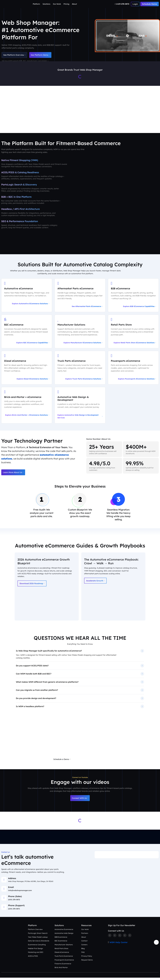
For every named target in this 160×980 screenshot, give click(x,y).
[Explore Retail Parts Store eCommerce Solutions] (133, 333)
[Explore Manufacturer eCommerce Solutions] (80, 333)
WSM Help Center (119, 945)
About (74, 4)
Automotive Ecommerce (64, 932)
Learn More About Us (14, 474)
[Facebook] (110, 938)
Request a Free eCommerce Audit (93, 761)
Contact (84, 943)
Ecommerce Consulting (37, 947)
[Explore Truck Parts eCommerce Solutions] (80, 369)
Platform (36, 4)
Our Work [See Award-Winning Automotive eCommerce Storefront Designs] (98, 122)
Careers (84, 947)
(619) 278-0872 (14, 902)
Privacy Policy (87, 958)
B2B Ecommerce (61, 939)
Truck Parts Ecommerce (64, 958)
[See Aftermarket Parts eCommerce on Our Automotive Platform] (80, 296)
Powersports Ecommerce (64, 962)
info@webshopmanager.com (20, 893)
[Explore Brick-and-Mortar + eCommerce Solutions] (27, 406)
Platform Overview (35, 932)
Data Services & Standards (39, 943)
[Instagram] (120, 938)
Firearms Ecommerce (63, 966)
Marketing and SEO (36, 955)
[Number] (122, 4)
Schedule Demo (150, 4)
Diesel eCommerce (62, 955)
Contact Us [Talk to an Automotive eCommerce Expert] (150, 122)
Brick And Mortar (61, 970)
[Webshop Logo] (12, 4)
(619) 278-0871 (14, 911)
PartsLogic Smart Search (38, 936)
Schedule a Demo (61, 761)
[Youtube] (130, 938)
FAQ (83, 955)
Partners (85, 936)
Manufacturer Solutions (64, 947)
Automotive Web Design (64, 936)
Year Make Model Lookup (38, 939)
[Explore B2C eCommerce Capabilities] (27, 333)
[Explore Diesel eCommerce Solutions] (27, 369)
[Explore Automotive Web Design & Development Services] (80, 406)
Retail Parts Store (61, 951)
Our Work (57, 4)
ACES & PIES (33, 958)
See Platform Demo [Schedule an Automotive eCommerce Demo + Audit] (42, 55)
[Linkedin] (125, 938)
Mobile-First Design (36, 951)
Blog (83, 951)
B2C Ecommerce (61, 943)
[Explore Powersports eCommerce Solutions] (133, 369)
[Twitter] (115, 938)
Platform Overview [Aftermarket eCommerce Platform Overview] (40, 122)
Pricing (66, 4)
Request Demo (87, 962)
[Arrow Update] (156, 945)
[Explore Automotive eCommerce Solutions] (27, 296)
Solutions (46, 4)
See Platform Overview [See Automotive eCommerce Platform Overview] (15, 55)
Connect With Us (80, 800)
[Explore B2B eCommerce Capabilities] (133, 296)
